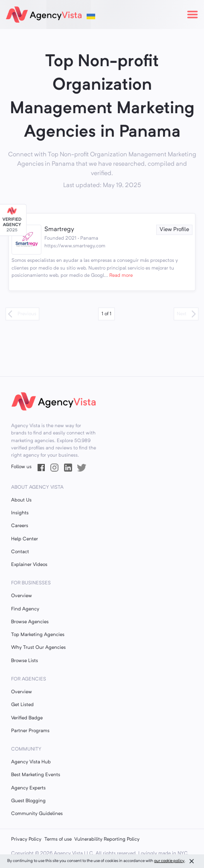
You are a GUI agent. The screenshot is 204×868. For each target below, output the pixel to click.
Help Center (25, 539)
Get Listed (22, 705)
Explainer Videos (29, 565)
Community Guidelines (37, 814)
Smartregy (59, 230)
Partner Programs (30, 731)
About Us (21, 500)
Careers (20, 526)
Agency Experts (28, 788)
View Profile (174, 230)
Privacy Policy (26, 839)
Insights (20, 513)
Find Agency (25, 609)
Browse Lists (25, 661)
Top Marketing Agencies (38, 635)
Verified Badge (27, 718)
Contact (20, 552)
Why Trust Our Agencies (38, 648)
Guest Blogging (28, 801)
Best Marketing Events (36, 775)
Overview (22, 596)
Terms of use (58, 839)
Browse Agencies (30, 622)
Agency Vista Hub (31, 762)
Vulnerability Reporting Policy (107, 839)
